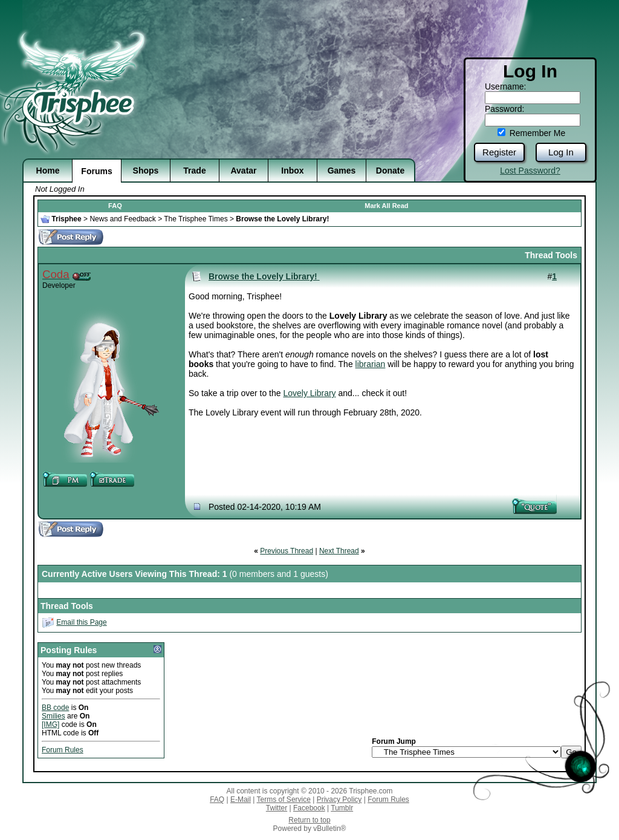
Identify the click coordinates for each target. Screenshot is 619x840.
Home (48, 171)
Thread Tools (551, 255)
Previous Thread (287, 551)
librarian (371, 364)
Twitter (277, 808)
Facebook (309, 808)
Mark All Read (386, 206)
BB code (55, 708)
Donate (390, 171)
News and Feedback (122, 219)
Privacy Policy (339, 799)
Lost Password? (530, 171)
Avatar (243, 171)
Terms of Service (284, 799)
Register (499, 152)
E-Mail (241, 799)
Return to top (309, 820)
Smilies (53, 716)
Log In (561, 152)
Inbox (292, 171)
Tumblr (342, 808)
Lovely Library (309, 393)
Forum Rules (63, 750)
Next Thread (339, 551)
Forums (96, 171)
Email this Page (81, 622)
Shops (146, 171)
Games (342, 171)
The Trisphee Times (196, 219)
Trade (194, 171)
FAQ (115, 206)
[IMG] (50, 724)
